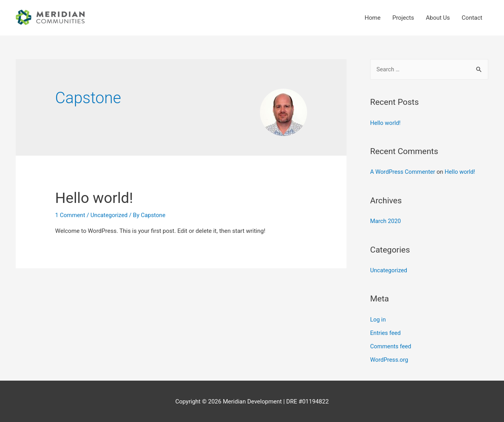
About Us (438, 18)
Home (372, 18)
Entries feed (386, 332)
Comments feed (391, 346)
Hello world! (97, 198)
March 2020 (386, 221)
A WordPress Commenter (403, 172)
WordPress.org (390, 359)
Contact (472, 18)
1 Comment (70, 215)
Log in (378, 319)
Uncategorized (110, 215)
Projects (403, 18)
